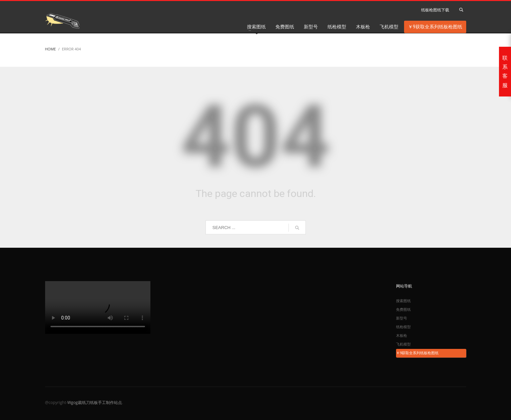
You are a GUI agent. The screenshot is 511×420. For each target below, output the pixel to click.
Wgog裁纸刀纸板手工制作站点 (95, 402)
